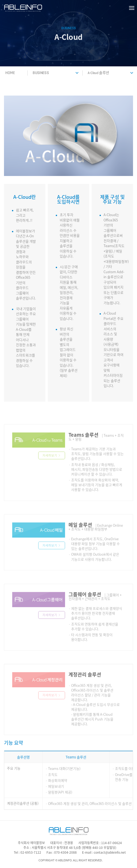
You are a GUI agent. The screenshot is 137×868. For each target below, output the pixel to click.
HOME (10, 73)
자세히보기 (52, 463)
